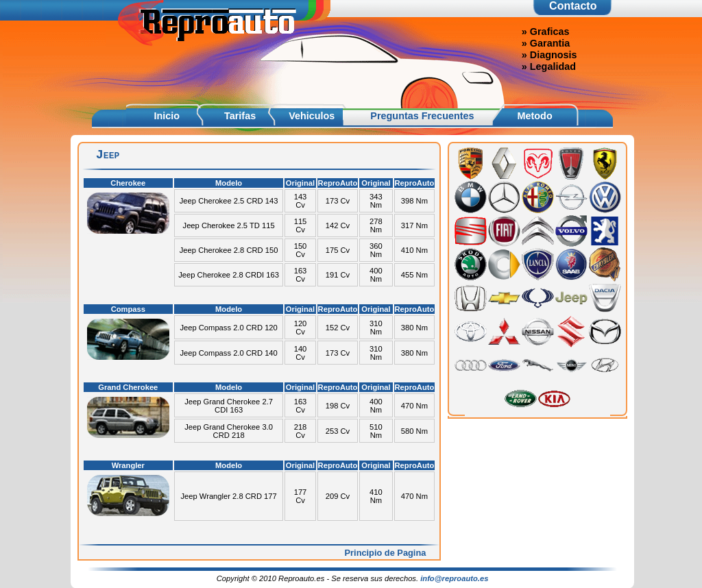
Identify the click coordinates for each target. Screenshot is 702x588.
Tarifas (240, 116)
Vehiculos (312, 116)
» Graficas (546, 32)
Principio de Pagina (386, 553)
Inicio (167, 116)
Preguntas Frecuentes (422, 116)
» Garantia (546, 43)
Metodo (535, 116)
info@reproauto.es (454, 578)
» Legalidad (549, 66)
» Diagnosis (549, 55)
